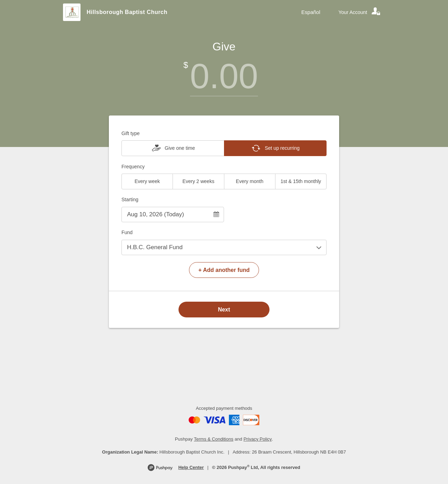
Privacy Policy (258, 439)
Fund (127, 232)
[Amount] (224, 76)
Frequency (133, 167)
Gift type (131, 133)
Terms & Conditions (214, 439)
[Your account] (360, 12)
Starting (130, 199)
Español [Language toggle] (311, 12)
